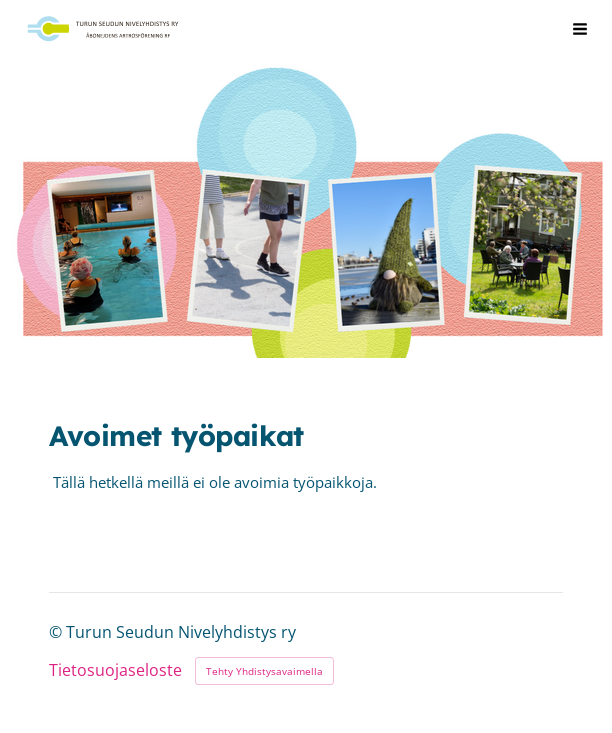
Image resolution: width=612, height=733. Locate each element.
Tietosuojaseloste (115, 671)
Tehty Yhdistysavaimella (264, 671)
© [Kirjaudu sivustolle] (57, 632)
